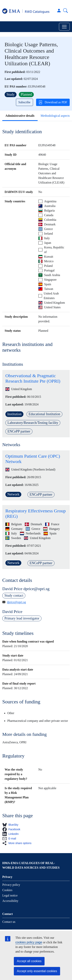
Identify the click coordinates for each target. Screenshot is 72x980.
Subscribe (24, 102)
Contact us (9, 922)
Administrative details (20, 116)
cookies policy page (29, 942)
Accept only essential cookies (37, 971)
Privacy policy (11, 885)
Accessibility (10, 901)
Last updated (13, 79)
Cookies (7, 890)
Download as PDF (53, 102)
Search (65, 11)
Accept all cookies (29, 961)
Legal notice (10, 895)
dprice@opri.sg (16, 602)
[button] (11, 825)
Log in (59, 11)
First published (15, 72)
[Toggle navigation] (64, 27)
